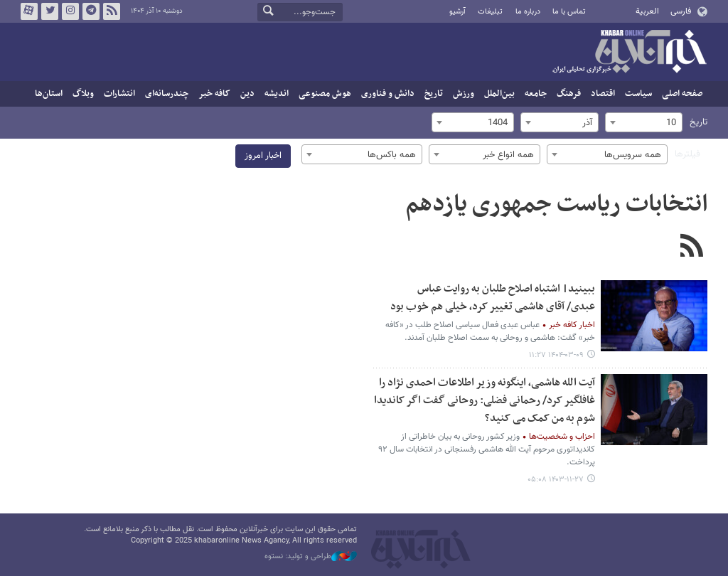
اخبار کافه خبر (572, 325)
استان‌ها (49, 94)
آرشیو (457, 12)
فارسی (681, 11)
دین (247, 94)
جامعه (536, 94)
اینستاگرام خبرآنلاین (70, 11)
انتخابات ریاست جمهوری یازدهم (556, 205)
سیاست (638, 94)
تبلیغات (490, 12)
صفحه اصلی (682, 94)
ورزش (464, 94)
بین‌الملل (499, 94)
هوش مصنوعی (325, 94)
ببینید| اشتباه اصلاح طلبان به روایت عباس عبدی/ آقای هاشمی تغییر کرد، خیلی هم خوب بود (493, 298)
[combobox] (644, 122)
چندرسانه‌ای (167, 94)
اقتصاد (603, 94)
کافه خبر (214, 94)
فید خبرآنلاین (112, 11)
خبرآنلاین (629, 53)
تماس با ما (569, 12)
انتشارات (119, 94)
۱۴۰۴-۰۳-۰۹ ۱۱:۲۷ (556, 355)
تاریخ (434, 94)
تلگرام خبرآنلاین (91, 11)
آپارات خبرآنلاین (29, 11)
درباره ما (528, 12)
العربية (647, 11)
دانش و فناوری (388, 94)
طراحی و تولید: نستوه (311, 557)
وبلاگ (83, 94)
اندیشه (277, 94)
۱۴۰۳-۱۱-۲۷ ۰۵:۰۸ (556, 480)
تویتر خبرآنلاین (50, 11)
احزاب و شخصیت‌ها (562, 437)
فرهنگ (569, 94)
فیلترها (687, 154)
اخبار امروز (263, 156)
